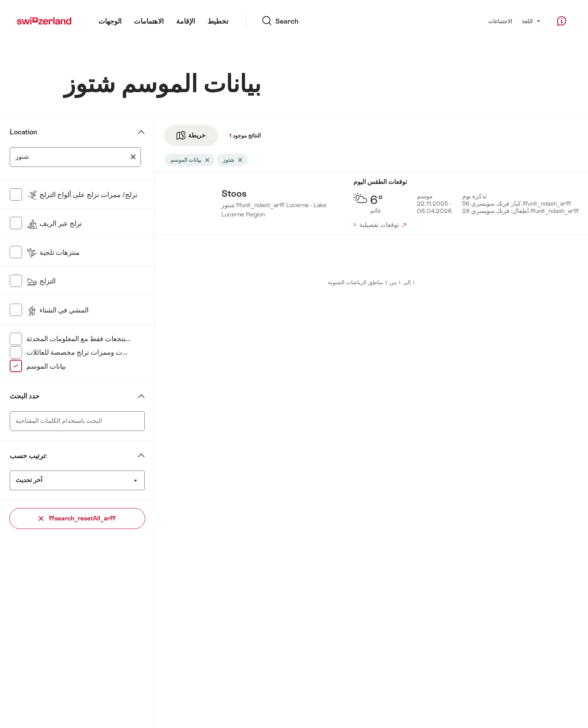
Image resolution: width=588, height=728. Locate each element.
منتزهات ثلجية (53, 252)
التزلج (41, 281)
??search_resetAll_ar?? (77, 518)
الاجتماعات (500, 21)
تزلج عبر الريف (54, 223)
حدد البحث (25, 396)
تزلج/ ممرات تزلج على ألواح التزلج (82, 195)
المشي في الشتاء (57, 310)
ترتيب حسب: (28, 456)
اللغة (531, 21)
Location (23, 132)
